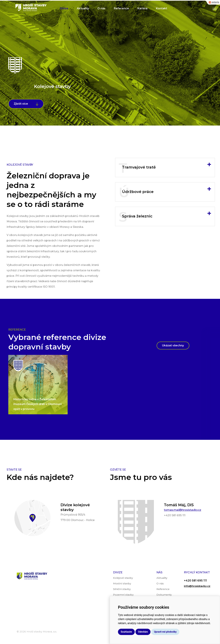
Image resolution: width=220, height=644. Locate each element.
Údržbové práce (167, 189)
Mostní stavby (122, 584)
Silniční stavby (122, 589)
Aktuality (83, 8)
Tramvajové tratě (167, 165)
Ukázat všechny (173, 345)
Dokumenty (164, 595)
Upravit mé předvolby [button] (165, 632)
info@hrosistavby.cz (197, 586)
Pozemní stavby (123, 595)
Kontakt (162, 8)
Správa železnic (167, 214)
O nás (101, 8)
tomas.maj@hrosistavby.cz (183, 510)
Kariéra (142, 8)
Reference (121, 8)
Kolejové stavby (123, 578)
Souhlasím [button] (126, 632)
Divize (64, 8)
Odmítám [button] (143, 632)
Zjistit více (21, 104)
